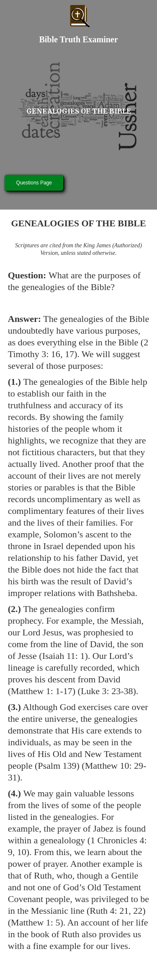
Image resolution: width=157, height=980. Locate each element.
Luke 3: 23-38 (107, 691)
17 (69, 354)
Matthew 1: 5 (35, 922)
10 (22, 852)
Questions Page (34, 183)
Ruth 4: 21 (109, 911)
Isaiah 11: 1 (64, 656)
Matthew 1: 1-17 (42, 691)
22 (138, 911)
